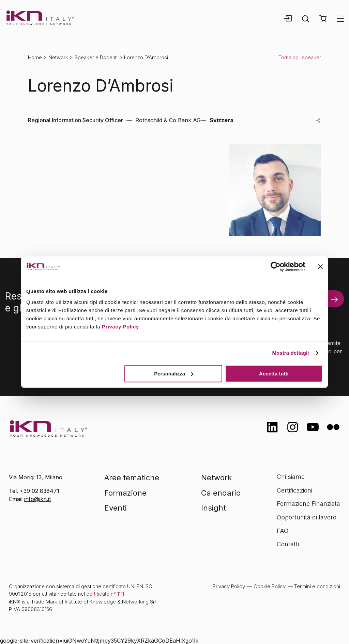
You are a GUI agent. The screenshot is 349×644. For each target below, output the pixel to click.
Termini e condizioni (317, 586)
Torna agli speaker (300, 57)
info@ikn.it (37, 499)
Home (35, 57)
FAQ (283, 531)
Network (58, 57)
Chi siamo (291, 477)
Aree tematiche (132, 478)
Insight (214, 508)
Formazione (125, 493)
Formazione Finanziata (308, 504)
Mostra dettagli (290, 353)
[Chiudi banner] (320, 267)
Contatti (288, 544)
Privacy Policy (120, 327)
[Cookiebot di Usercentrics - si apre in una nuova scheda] (276, 267)
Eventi (116, 508)
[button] (323, 19)
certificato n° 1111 (105, 594)
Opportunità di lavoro (307, 517)
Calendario (221, 493)
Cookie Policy (270, 586)
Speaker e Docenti (96, 57)
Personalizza (174, 374)
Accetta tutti (274, 374)
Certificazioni (294, 490)
